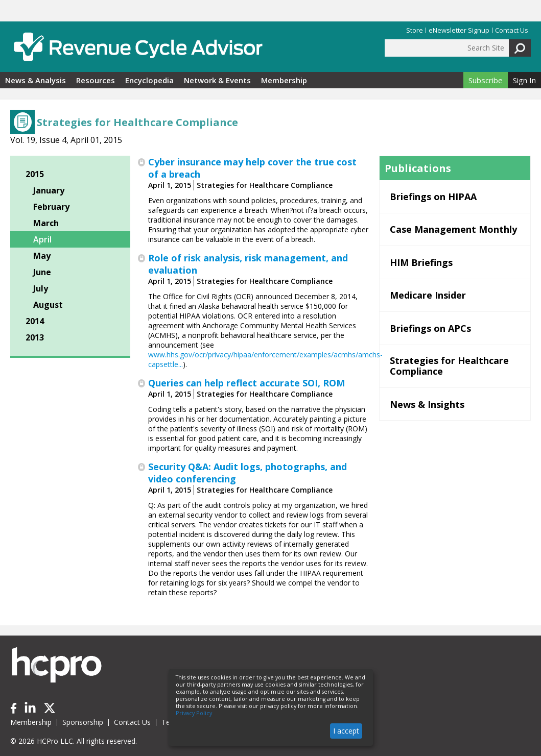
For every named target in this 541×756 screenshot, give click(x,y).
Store (415, 30)
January (49, 190)
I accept (346, 731)
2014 (35, 321)
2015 (35, 174)
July (41, 288)
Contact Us (512, 30)
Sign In (524, 80)
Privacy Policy (194, 713)
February (51, 207)
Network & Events (217, 80)
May (42, 256)
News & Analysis (36, 80)
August (48, 305)
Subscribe (486, 80)
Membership (284, 80)
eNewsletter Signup (459, 30)
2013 (35, 337)
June (42, 272)
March (46, 223)
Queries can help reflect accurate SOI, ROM (246, 383)
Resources (96, 80)
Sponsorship (83, 722)
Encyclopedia (149, 80)
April (42, 239)
